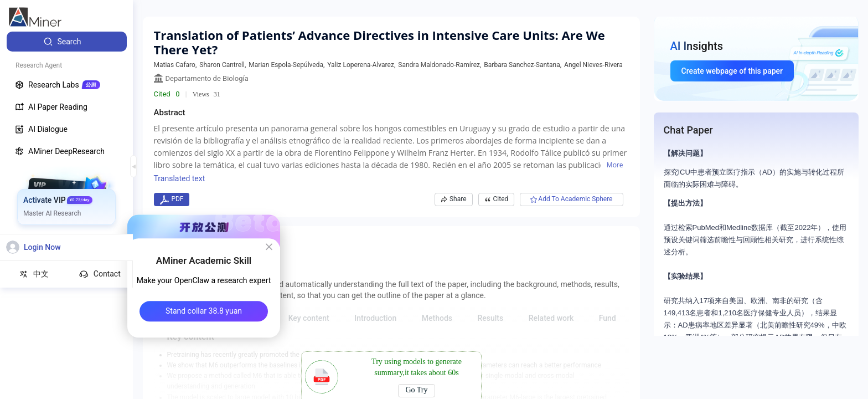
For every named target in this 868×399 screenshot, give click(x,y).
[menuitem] (67, 42)
